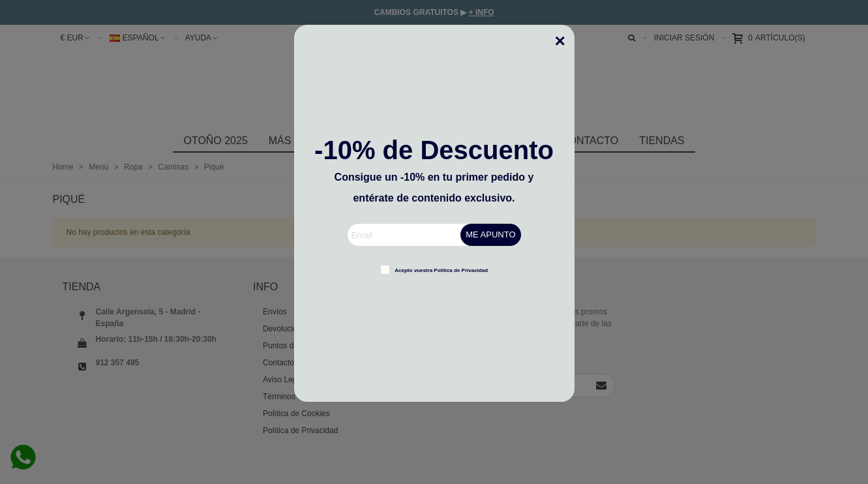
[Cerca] (565, 35)
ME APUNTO (490, 234)
